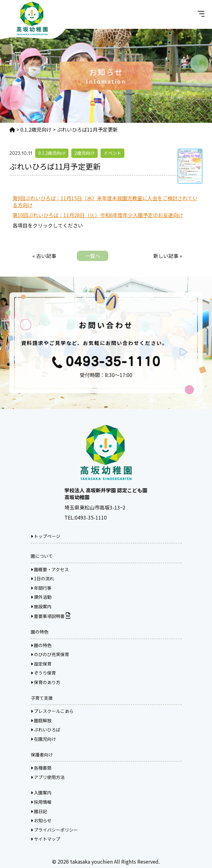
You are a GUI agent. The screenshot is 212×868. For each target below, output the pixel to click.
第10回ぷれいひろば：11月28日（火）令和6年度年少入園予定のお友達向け (98, 215)
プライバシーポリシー (54, 830)
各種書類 (41, 768)
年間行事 (41, 588)
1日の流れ (42, 578)
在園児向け (43, 739)
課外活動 (41, 597)
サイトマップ (46, 839)
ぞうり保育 (43, 673)
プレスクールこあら (52, 711)
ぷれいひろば (46, 729)
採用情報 (41, 802)
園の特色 (41, 645)
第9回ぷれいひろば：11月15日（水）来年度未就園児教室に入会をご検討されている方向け (105, 201)
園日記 (39, 811)
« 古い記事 (44, 256)
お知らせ (41, 820)
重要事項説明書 (51, 616)
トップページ (46, 536)
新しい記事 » (168, 256)
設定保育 (41, 664)
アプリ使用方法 (48, 777)
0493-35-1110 (91, 517)
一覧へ (93, 256)
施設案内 (41, 606)
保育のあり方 (46, 682)
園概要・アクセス (50, 569)
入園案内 (41, 792)
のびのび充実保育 (50, 654)
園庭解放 (41, 720)
